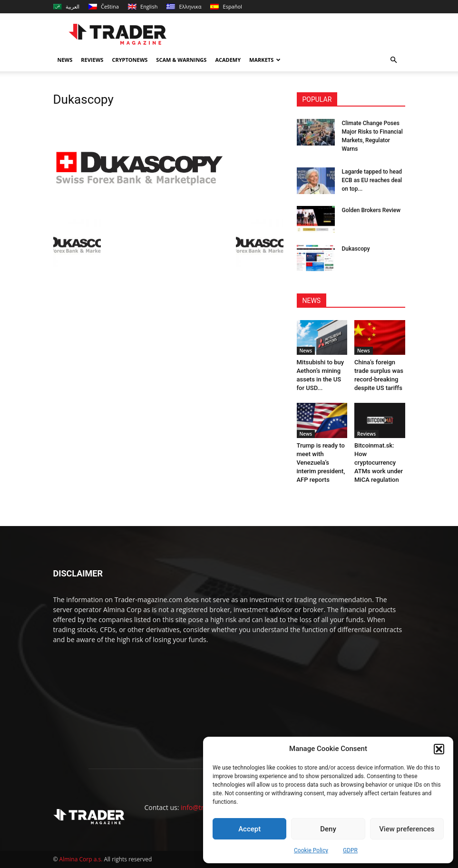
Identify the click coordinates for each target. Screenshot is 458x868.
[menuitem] (66, 7)
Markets (265, 60)
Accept (249, 829)
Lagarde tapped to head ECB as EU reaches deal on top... (372, 180)
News (65, 60)
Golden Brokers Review (371, 210)
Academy (228, 60)
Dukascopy (356, 249)
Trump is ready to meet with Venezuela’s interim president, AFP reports (321, 463)
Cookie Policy (311, 850)
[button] (439, 749)
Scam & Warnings (181, 60)
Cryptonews (130, 60)
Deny (328, 829)
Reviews (92, 60)
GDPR (350, 850)
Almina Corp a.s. (81, 859)
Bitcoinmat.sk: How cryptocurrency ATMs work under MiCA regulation (379, 463)
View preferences (407, 829)
